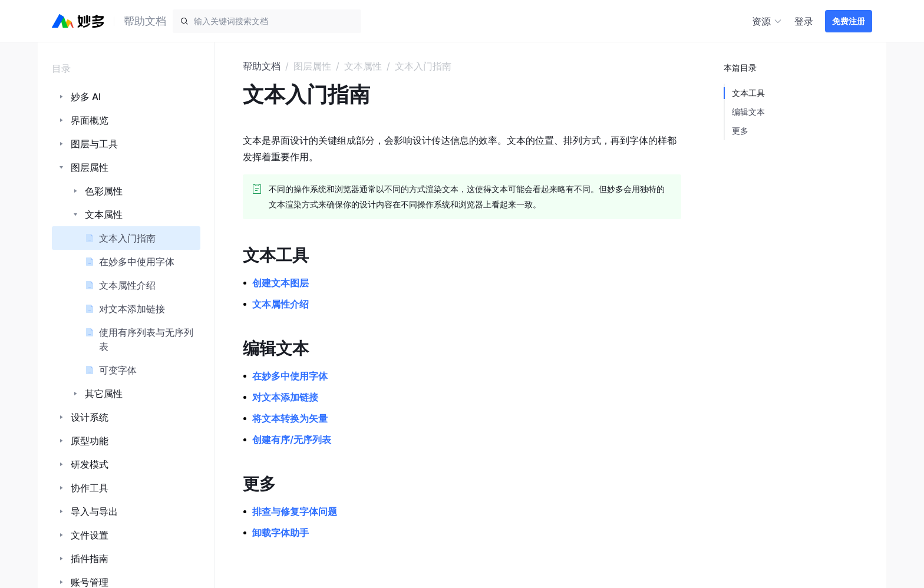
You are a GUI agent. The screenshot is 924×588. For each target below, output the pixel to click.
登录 (804, 21)
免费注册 (849, 21)
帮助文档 (262, 66)
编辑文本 (748, 112)
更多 (740, 131)
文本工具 (748, 93)
